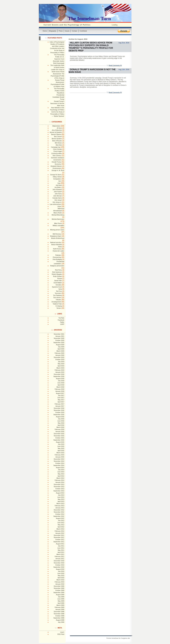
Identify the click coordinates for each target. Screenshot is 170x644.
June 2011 (61, 548)
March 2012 (60, 529)
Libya (59, 206)
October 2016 (60, 412)
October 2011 (60, 540)
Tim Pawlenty (58, 295)
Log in (62, 632)
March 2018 (60, 387)
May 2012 (61, 525)
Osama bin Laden (59, 251)
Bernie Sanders (57, 139)
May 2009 (61, 601)
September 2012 (59, 516)
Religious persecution (57, 266)
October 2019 (60, 359)
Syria (60, 289)
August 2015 (60, 442)
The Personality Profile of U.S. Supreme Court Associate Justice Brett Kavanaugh (59, 59)
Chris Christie (57, 149)
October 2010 (60, 565)
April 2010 (61, 578)
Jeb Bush (59, 185)
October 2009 (60, 590)
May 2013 (61, 499)
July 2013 (61, 495)
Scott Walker (58, 283)
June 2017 (61, 398)
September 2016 (59, 415)
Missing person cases (57, 230)
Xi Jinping (59, 306)
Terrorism (58, 293)
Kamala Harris (57, 198)
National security (55, 242)
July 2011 (61, 546)
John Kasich (58, 192)
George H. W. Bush (58, 170)
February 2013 (59, 506)
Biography (53, 31)
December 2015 (59, 434)
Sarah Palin (58, 281)
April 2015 (61, 451)
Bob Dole (59, 145)
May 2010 (61, 576)
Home (45, 31)
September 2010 (59, 567)
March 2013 (60, 504)
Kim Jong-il (58, 200)
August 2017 (60, 393)
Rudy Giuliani (57, 276)
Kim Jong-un (57, 202)
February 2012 (59, 531)
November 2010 (59, 563)
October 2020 (60, 340)
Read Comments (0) (115, 65)
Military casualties (59, 225)
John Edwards (57, 189)
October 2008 (60, 616)
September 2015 (59, 440)
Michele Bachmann (58, 219)
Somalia (58, 285)
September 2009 (59, 592)
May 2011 (61, 550)
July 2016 (61, 419)
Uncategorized (56, 302)
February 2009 (59, 607)
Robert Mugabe (57, 274)
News (60, 247)
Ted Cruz (59, 291)
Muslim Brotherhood (58, 238)
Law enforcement (55, 204)
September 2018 (59, 376)
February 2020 (59, 353)
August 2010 (60, 569)
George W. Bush (56, 175)
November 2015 (59, 436)
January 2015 (60, 457)
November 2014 (59, 461)
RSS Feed (61, 634)
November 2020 (59, 338)
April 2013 (61, 501)
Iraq (59, 183)
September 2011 (59, 542)
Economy (58, 164)
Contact (74, 31)
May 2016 (61, 423)
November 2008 (59, 614)
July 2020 (61, 347)
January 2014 (60, 482)
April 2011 (61, 552)
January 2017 (60, 406)
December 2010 (59, 561)
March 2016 (60, 427)
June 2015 (61, 446)
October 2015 (60, 438)
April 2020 (61, 349)
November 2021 (59, 334)
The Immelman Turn (90, 19)
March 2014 (60, 478)
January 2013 (60, 508)
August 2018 (60, 379)
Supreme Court (57, 287)
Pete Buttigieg (57, 259)
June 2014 (61, 472)
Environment (57, 168)
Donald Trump (56, 162)
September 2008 (59, 618)
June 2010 (61, 573)
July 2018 (61, 381)
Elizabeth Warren (56, 166)
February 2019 (59, 370)
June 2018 (61, 383)
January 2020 (60, 355)
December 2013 (59, 484)
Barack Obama (56, 134)
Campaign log (56, 147)
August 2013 (60, 493)
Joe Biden (58, 187)
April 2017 (61, 402)
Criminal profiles (57, 153)
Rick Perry (59, 270)
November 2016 (59, 410)
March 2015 (60, 453)
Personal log (57, 257)
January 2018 (60, 391)
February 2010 (59, 582)
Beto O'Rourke (57, 141)
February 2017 (59, 404)
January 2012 (60, 533)
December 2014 (59, 459)
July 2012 (61, 520)
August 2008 (60, 620)
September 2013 (59, 491)
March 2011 (60, 554)
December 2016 (59, 408)
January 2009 (60, 609)
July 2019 (61, 362)
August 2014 (60, 468)
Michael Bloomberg (58, 215)
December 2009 (59, 586)
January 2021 (60, 336)
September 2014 (59, 465)
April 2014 (61, 476)
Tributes (58, 300)
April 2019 (61, 366)
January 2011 (60, 559)
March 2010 (60, 580)
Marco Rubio (58, 213)
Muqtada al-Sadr (55, 236)
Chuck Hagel (58, 151)
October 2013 (60, 489)
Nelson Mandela (57, 245)
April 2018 (61, 385)
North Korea (57, 249)
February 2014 (59, 480)
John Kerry (58, 194)
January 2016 (60, 431)
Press (61, 31)
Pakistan (58, 255)
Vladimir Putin (57, 304)
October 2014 (60, 463)
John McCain (58, 196)
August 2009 (60, 595)
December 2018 (59, 374)
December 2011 (59, 535)
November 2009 (59, 588)
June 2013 (61, 497)
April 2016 (61, 425)
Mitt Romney (57, 234)
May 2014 (61, 474)
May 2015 (61, 448)
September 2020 (59, 343)
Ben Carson (58, 137)
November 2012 (59, 512)
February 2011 (59, 556)
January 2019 (60, 372)
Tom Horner (57, 298)
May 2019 (61, 364)
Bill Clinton (58, 143)
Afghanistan (56, 126)
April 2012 (61, 527)
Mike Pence (58, 223)
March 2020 (60, 351)
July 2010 (61, 571)
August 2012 (60, 518)
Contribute (83, 31)
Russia (60, 278)
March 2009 (60, 605)
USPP (62, 324)
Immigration (57, 179)
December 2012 (59, 510)
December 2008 (59, 612)
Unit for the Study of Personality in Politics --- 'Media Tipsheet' (57, 114)
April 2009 (61, 603)
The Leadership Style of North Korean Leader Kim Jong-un (57, 67)
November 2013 (59, 487)
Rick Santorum (57, 272)
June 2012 (61, 523)
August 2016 (60, 417)
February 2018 (59, 389)
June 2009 (61, 599)
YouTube (61, 318)
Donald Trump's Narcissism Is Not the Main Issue (57, 103)
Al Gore (59, 128)
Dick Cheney (57, 156)
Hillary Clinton (57, 177)
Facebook (61, 320)
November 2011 (59, 537)
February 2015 (59, 455)
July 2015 (61, 444)
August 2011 (60, 544)
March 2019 (60, 368)
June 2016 (61, 421)
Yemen (59, 308)
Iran (60, 181)
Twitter (62, 322)
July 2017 (61, 395)
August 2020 (60, 345)
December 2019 (59, 357)
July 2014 (61, 470)
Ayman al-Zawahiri (56, 132)
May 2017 (61, 400)
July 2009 (61, 597)
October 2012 (60, 514)
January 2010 (60, 584)
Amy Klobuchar (57, 130)
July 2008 (61, 622)
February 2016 (59, 429)
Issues (67, 31)
